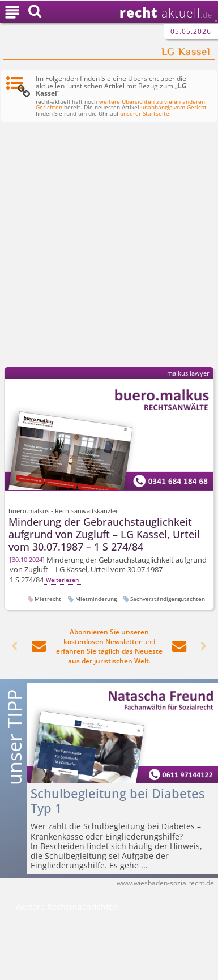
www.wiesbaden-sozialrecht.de (165, 883)
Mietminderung (96, 599)
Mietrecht (48, 599)
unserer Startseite (145, 114)
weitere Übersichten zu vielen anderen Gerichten (120, 105)
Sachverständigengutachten (168, 599)
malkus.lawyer (188, 373)
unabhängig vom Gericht (174, 107)
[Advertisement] (109, 247)
